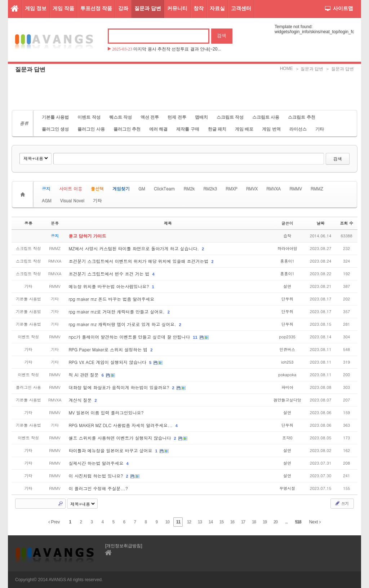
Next (315, 522)
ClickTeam (165, 188)
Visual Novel (72, 200)
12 (189, 522)
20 (275, 522)
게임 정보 (36, 8)
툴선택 (97, 188)
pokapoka (287, 375)
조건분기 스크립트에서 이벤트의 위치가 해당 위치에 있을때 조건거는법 (139, 261)
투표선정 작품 (96, 8)
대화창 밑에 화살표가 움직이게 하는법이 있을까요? (120, 387)
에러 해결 (158, 129)
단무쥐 (287, 299)
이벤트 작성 (89, 117)
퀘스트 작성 (121, 117)
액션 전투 (150, 117)
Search (61, 504)
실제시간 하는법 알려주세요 (97, 463)
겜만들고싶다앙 (287, 400)
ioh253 (287, 362)
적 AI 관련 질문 (85, 375)
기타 (320, 129)
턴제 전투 (177, 117)
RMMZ (317, 188)
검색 (338, 159)
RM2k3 (210, 188)
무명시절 (287, 488)
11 (195, 337)
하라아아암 (287, 248)
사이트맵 (339, 8)
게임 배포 (244, 129)
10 (167, 522)
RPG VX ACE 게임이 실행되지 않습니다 (108, 362)
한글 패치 (217, 129)
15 (221, 522)
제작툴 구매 (188, 129)
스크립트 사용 (266, 117)
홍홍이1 (287, 261)
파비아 (287, 387)
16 (232, 522)
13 (200, 522)
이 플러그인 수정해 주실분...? (99, 488)
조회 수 (346, 223)
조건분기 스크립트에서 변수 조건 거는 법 (110, 274)
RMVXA (274, 188)
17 (243, 522)
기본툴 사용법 (55, 117)
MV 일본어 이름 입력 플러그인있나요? (106, 413)
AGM (47, 200)
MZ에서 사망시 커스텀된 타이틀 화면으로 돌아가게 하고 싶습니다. (135, 248)
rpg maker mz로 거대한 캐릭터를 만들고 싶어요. (117, 311)
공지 (46, 188)
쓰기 (341, 503)
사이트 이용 (71, 188)
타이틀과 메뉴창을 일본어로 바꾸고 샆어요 (111, 450)
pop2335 (287, 337)
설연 (287, 286)
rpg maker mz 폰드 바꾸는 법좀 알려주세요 (112, 299)
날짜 (321, 223)
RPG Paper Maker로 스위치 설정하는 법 (109, 349)
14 (211, 522)
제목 (168, 223)
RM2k (189, 188)
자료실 (217, 8)
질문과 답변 (148, 8)
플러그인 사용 (91, 129)
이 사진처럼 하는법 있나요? (97, 476)
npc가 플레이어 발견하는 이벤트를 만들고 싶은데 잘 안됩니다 (130, 337)
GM (142, 188)
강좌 (123, 8)
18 (254, 522)
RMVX (252, 188)
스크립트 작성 (230, 117)
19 (265, 522)
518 (298, 522)
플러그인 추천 (127, 129)
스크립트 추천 (301, 117)
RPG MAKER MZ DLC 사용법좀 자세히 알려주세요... (121, 425)
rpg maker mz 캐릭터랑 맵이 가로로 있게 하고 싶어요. (123, 324)
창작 (199, 8)
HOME (286, 69)
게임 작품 (63, 8)
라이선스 (298, 129)
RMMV (296, 188)
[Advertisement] (184, 92)
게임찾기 (121, 188)
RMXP (232, 188)
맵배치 (201, 117)
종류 (28, 223)
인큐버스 (287, 349)
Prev (54, 522)
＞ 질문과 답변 (309, 69)
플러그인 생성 (55, 129)
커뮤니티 (177, 8)
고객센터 (241, 8)
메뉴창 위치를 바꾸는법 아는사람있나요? (110, 286)
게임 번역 (271, 129)
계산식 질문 (81, 400)
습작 (287, 236)
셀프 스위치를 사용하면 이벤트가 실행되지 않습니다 (121, 438)
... (286, 522)
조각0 (287, 438)
